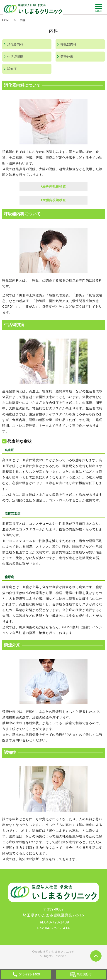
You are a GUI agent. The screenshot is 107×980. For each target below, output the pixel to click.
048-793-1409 (57, 922)
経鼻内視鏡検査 (54, 186)
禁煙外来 (67, 57)
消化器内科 (15, 44)
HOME (6, 20)
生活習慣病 (15, 57)
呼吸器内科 (68, 44)
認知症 (12, 69)
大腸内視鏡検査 (54, 200)
